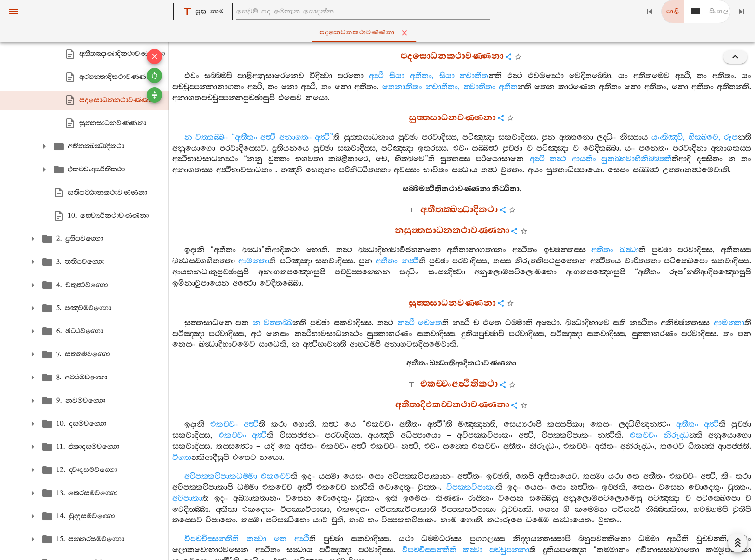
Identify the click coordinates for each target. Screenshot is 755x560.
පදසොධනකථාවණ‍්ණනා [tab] (379, 33)
